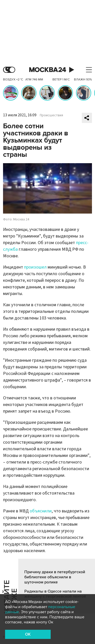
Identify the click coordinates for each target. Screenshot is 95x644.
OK (28, 634)
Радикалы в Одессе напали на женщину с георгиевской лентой (55, 594)
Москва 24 (48, 70)
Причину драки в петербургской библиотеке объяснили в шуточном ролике (55, 577)
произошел (35, 267)
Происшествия (51, 115)
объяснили (41, 511)
